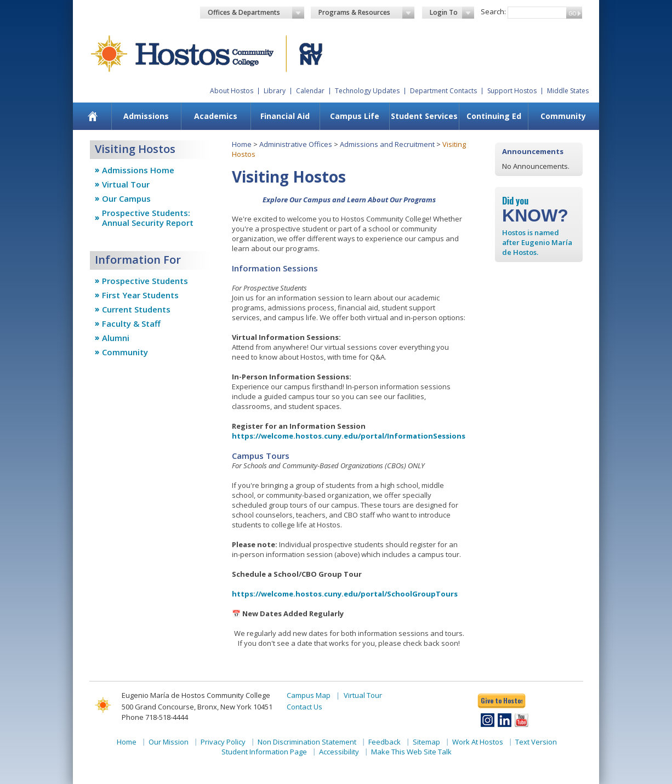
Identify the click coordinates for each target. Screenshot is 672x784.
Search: (493, 12)
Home (242, 144)
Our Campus (126, 198)
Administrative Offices (296, 144)
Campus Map (309, 695)
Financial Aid (285, 116)
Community (563, 116)
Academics (216, 116)
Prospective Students (145, 281)
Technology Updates (367, 91)
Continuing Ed (494, 116)
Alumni (116, 338)
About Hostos (232, 91)
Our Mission (169, 742)
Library (275, 91)
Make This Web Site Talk (411, 752)
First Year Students (140, 295)
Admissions (146, 116)
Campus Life (355, 116)
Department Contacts (443, 91)
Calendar (310, 91)
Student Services (424, 116)
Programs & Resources (367, 13)
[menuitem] (93, 116)
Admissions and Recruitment (387, 144)
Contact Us (304, 707)
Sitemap (426, 742)
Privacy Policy (223, 742)
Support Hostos (512, 91)
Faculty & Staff (131, 323)
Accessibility (339, 752)
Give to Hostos (502, 700)
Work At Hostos (478, 742)
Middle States (568, 91)
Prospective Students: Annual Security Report (148, 218)
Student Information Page (264, 752)
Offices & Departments (256, 13)
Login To (452, 13)
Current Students (136, 309)
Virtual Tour (126, 184)
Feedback (385, 742)
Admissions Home (138, 170)
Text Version (536, 742)
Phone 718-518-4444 (155, 717)
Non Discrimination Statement (307, 742)
